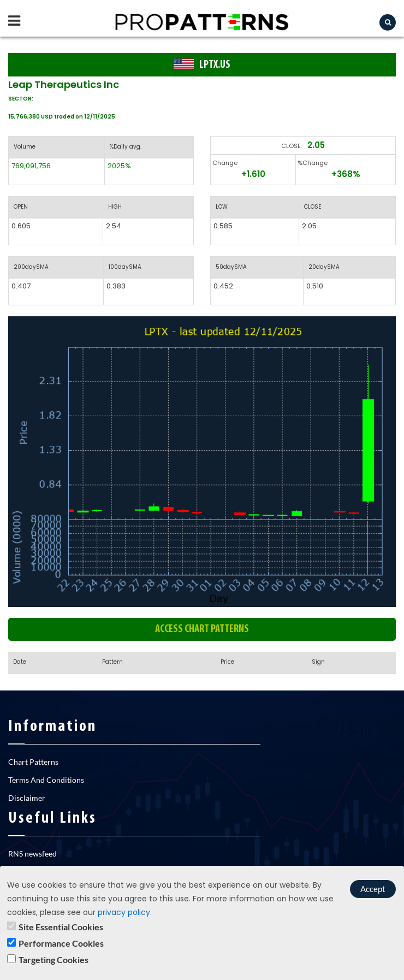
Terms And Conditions (46, 780)
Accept (373, 889)
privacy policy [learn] (124, 912)
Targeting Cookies (54, 960)
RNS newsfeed (32, 854)
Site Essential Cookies (61, 927)
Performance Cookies (61, 943)
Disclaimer (27, 798)
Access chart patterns (202, 629)
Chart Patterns (33, 762)
